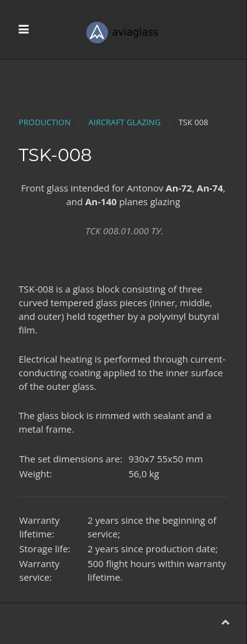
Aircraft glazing (125, 122)
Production (45, 122)
